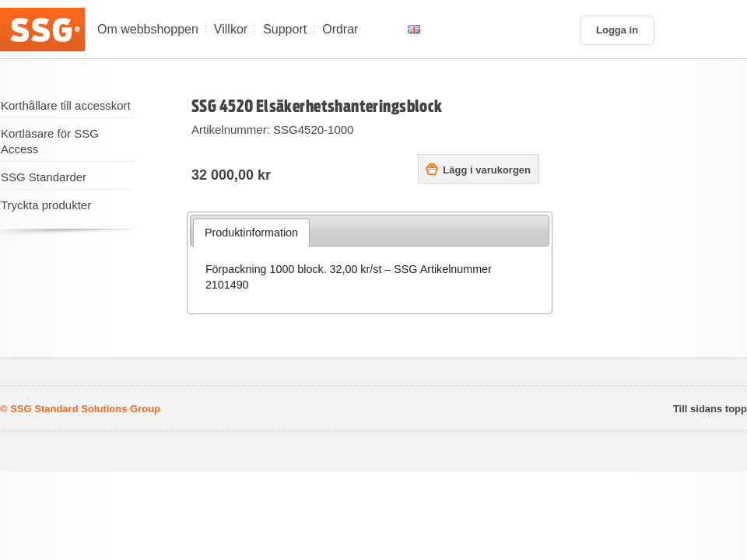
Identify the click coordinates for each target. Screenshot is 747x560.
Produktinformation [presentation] (251, 233)
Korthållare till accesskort (66, 105)
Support (285, 29)
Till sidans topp (710, 409)
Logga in (617, 30)
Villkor (231, 29)
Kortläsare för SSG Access (50, 141)
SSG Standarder (44, 177)
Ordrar (340, 29)
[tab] (252, 233)
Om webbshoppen (148, 29)
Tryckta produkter (46, 205)
